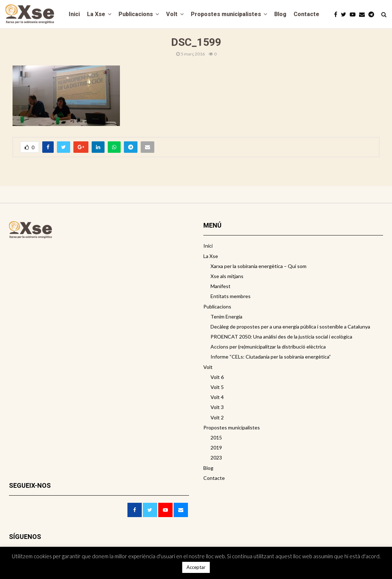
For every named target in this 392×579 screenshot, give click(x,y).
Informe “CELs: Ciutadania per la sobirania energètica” (271, 357)
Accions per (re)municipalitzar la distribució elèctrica (268, 347)
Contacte (306, 14)
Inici (74, 14)
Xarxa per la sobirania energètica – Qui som (258, 266)
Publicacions (136, 14)
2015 (216, 437)
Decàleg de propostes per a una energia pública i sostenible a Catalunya (290, 327)
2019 (216, 447)
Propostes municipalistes (226, 14)
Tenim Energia (226, 317)
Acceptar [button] (196, 567)
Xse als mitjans (227, 276)
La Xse (96, 14)
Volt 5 (217, 387)
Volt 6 (217, 377)
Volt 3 (217, 407)
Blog (280, 14)
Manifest (221, 286)
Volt (172, 14)
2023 (216, 458)
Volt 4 (217, 397)
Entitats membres (231, 296)
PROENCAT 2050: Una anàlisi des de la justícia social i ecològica (281, 337)
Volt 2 (217, 417)
